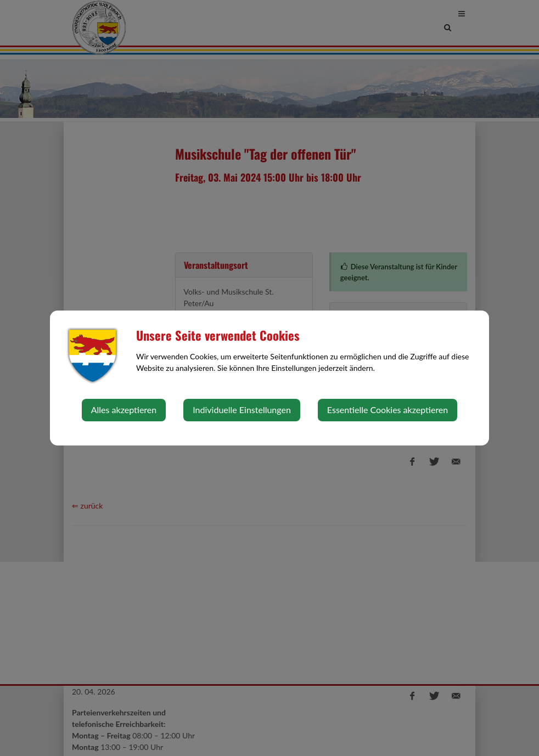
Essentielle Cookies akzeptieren (388, 410)
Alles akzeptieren (124, 410)
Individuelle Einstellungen (242, 410)
